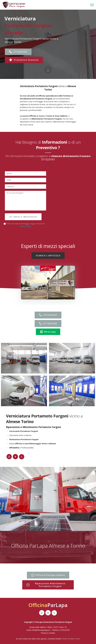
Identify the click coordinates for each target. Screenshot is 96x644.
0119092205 (48, 324)
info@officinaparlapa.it (41, 630)
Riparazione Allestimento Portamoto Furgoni (46, 585)
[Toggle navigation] (92, 5)
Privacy (44, 633)
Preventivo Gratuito (24, 60)
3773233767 (18, 52)
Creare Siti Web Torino (71, 639)
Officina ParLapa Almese (48, 575)
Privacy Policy (25, 226)
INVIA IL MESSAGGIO (23, 217)
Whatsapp (48, 332)
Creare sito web (29, 639)
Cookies (52, 633)
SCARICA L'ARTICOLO (48, 256)
